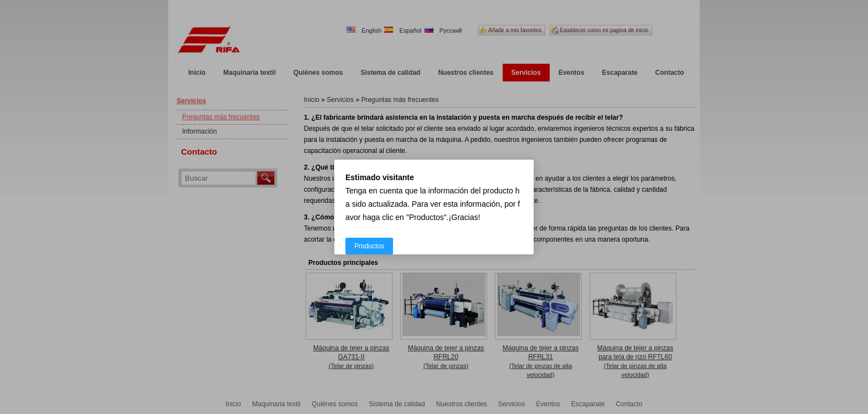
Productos (369, 246)
